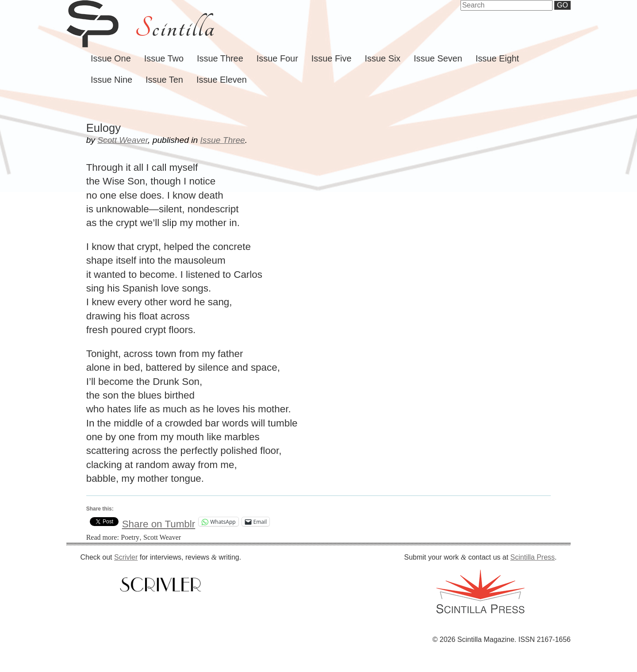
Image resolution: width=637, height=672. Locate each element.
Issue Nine (111, 80)
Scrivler (126, 557)
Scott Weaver (123, 140)
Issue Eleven (222, 80)
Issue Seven (438, 58)
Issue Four (277, 58)
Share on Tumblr (159, 522)
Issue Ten (164, 80)
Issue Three (220, 58)
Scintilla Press (533, 557)
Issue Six (383, 58)
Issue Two (164, 58)
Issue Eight (497, 58)
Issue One (111, 58)
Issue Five (332, 58)
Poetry (130, 537)
